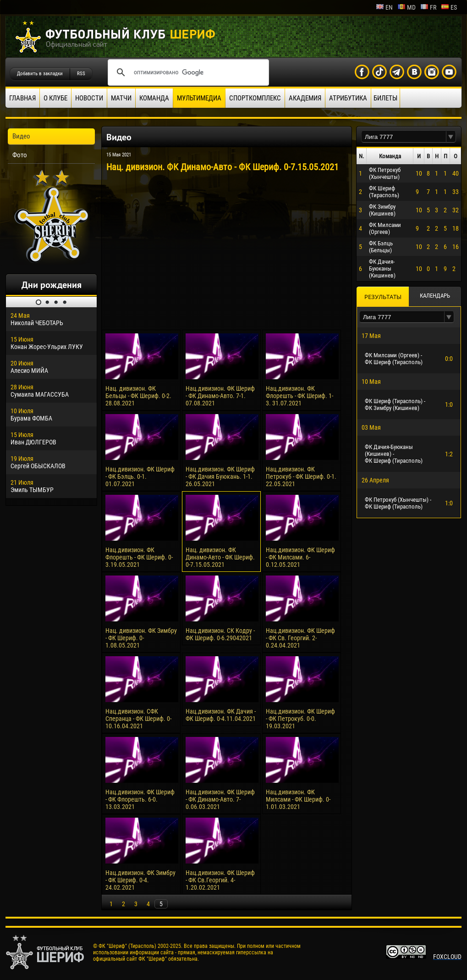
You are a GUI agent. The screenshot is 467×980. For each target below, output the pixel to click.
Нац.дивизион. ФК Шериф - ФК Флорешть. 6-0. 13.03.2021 (140, 799)
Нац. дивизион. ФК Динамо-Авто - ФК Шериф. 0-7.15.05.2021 (220, 557)
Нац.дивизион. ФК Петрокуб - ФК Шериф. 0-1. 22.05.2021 (301, 476)
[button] (451, 137)
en (384, 7)
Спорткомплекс (255, 98)
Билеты (385, 98)
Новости (89, 98)
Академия (305, 98)
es (449, 7)
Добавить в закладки (40, 74)
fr (428, 7)
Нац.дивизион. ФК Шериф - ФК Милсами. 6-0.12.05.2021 (300, 557)
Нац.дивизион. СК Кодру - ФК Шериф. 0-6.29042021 (220, 634)
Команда (154, 98)
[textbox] (404, 137)
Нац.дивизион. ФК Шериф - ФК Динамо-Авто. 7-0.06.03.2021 (220, 799)
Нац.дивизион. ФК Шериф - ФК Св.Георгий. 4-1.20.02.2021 (220, 880)
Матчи (121, 98)
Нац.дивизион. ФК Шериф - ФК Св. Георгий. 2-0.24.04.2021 (300, 638)
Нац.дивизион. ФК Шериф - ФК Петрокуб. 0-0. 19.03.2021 (300, 719)
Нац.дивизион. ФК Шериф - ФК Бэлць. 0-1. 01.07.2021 (140, 476)
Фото (20, 155)
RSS (81, 74)
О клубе (55, 98)
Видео (21, 136)
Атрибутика (348, 98)
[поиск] (187, 72)
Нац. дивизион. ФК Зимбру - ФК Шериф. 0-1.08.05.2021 (141, 638)
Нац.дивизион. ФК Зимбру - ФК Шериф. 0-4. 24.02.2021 (140, 880)
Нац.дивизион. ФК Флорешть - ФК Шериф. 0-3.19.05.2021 (139, 557)
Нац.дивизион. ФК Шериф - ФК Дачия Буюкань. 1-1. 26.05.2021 (220, 476)
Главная (22, 98)
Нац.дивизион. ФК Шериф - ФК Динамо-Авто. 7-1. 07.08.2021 (220, 396)
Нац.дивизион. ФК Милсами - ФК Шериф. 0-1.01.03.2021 (298, 799)
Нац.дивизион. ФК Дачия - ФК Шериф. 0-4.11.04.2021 (221, 715)
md (407, 7)
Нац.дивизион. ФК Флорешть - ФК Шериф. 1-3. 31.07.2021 (299, 396)
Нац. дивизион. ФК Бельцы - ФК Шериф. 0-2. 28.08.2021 (138, 396)
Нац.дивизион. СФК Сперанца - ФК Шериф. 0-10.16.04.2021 (138, 719)
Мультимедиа (199, 98)
